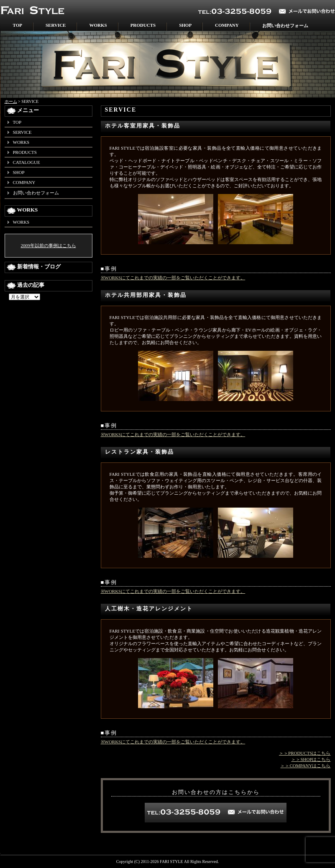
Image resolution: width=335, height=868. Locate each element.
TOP (18, 25)
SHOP (185, 25)
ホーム (11, 101)
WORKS (98, 25)
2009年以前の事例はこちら (49, 245)
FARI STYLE (171, 862)
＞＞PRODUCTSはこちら (305, 753)
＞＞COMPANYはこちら (305, 766)
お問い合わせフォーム (285, 26)
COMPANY (227, 25)
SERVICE (56, 25)
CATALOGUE (27, 162)
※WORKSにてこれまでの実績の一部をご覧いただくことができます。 (173, 278)
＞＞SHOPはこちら (311, 759)
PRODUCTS (143, 25)
